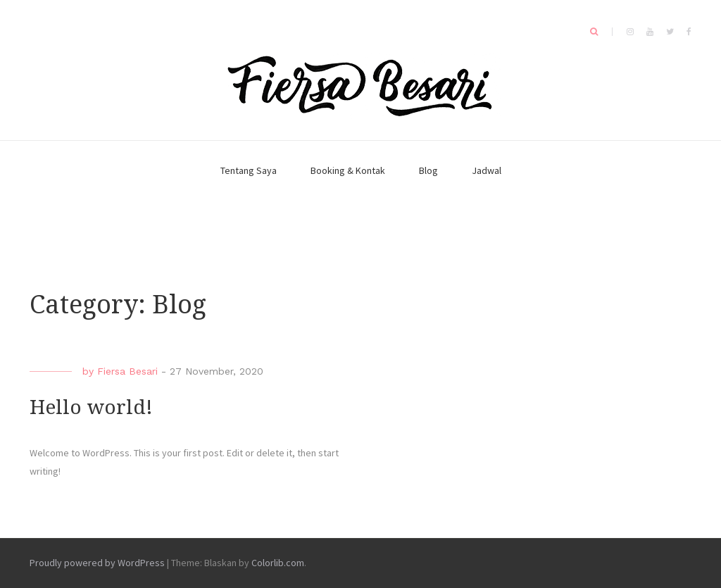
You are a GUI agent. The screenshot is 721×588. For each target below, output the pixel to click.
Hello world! (91, 407)
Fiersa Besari (127, 371)
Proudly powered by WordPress (97, 563)
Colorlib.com (278, 563)
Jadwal (487, 170)
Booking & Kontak (348, 170)
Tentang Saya (249, 170)
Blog (428, 170)
